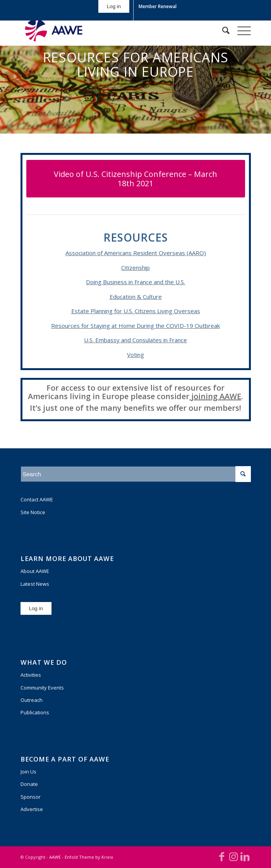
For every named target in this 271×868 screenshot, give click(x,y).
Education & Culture (136, 297)
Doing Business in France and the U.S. (135, 282)
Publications (35, 712)
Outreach (32, 700)
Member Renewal (158, 6)
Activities (31, 675)
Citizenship (135, 268)
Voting (135, 355)
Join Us (28, 772)
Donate (29, 784)
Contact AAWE (37, 499)
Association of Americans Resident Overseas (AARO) (136, 253)
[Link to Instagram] (233, 856)
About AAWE (35, 571)
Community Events (42, 688)
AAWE (55, 857)
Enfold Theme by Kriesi (89, 857)
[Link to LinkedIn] (245, 856)
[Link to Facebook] (222, 856)
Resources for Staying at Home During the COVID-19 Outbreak (135, 326)
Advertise (32, 809)
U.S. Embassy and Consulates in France (135, 340)
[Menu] (240, 30)
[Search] (222, 30)
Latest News (35, 584)
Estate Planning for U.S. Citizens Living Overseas (136, 311)
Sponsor (31, 797)
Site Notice (33, 512)
